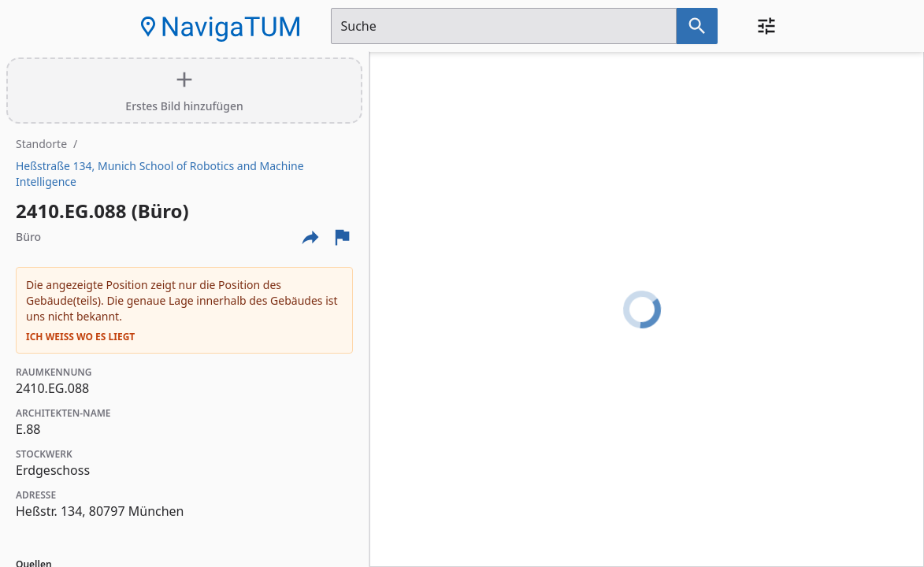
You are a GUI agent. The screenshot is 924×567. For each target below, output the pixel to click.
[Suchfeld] (504, 26)
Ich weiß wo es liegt (80, 337)
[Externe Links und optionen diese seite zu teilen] (310, 237)
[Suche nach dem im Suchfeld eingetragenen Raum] (697, 26)
